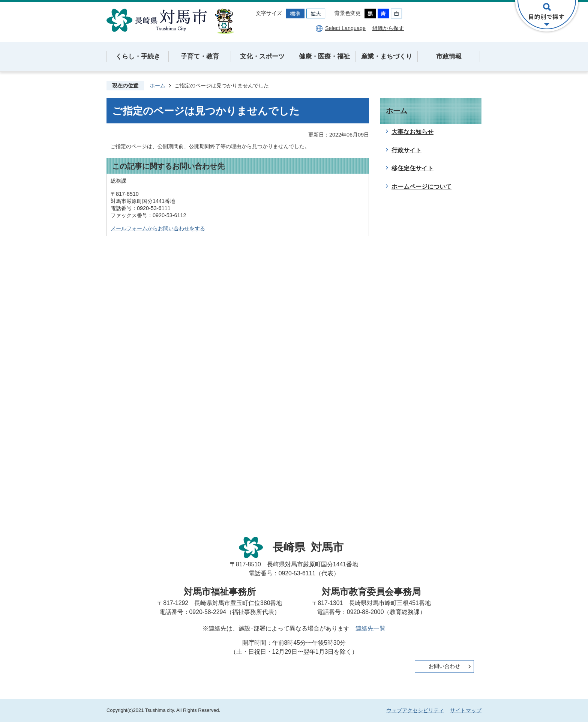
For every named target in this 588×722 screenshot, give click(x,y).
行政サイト (406, 150)
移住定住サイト (412, 168)
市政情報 (449, 56)
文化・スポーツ (262, 56)
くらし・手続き (138, 56)
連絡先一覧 (370, 628)
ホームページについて (421, 187)
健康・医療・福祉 (324, 56)
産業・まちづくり (387, 56)
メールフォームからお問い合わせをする (158, 228)
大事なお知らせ (412, 132)
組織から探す (388, 28)
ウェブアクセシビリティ (415, 710)
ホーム (157, 86)
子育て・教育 (200, 56)
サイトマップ (466, 710)
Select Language (345, 28)
